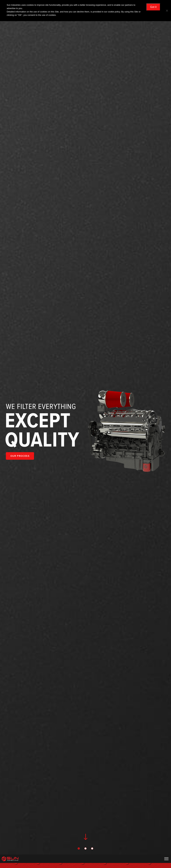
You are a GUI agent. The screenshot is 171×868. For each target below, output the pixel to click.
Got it (153, 7)
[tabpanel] (85, 431)
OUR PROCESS (20, 456)
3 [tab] (92, 849)
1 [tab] (79, 849)
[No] (167, 11)
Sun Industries (10, 859)
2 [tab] (85, 849)
